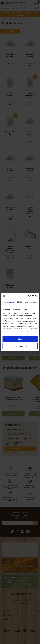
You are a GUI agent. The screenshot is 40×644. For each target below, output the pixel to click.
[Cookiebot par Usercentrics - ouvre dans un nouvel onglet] (28, 296)
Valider (20, 339)
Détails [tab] (20, 302)
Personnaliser (20, 346)
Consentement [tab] (8, 302)
